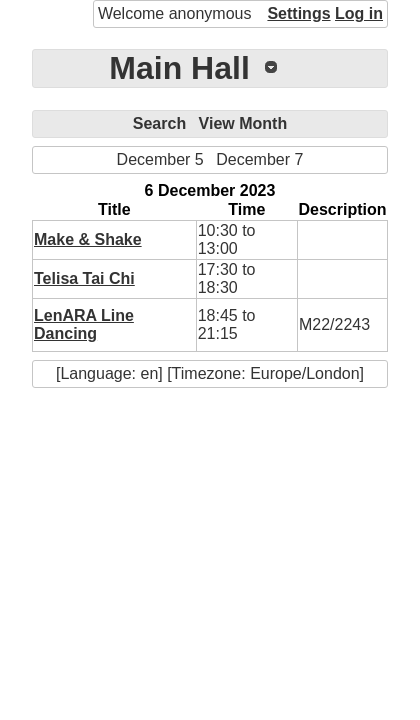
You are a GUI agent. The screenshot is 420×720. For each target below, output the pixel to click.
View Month (243, 123)
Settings (298, 13)
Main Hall (179, 68)
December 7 (259, 159)
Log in (359, 13)
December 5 (160, 159)
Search (159, 123)
